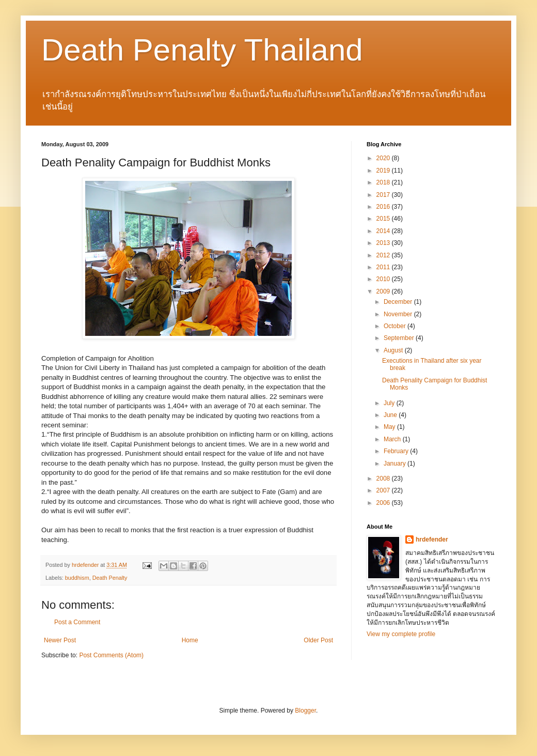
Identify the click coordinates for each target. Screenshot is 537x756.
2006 (384, 503)
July (390, 403)
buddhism (77, 578)
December (399, 302)
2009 (384, 291)
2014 (384, 231)
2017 (384, 195)
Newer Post (60, 640)
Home (190, 640)
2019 (384, 171)
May (390, 427)
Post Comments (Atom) (111, 655)
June (391, 415)
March (393, 439)
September (400, 338)
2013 (384, 243)
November (399, 314)
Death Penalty (110, 578)
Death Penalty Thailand (202, 50)
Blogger (305, 711)
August (394, 350)
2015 (384, 219)
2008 (384, 479)
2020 (384, 158)
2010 (384, 279)
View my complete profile (401, 634)
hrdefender (432, 539)
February (397, 451)
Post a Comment (77, 622)
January (396, 464)
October (396, 326)
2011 (384, 267)
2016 (384, 207)
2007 (384, 490)
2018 (384, 182)
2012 (384, 255)
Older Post (318, 640)
